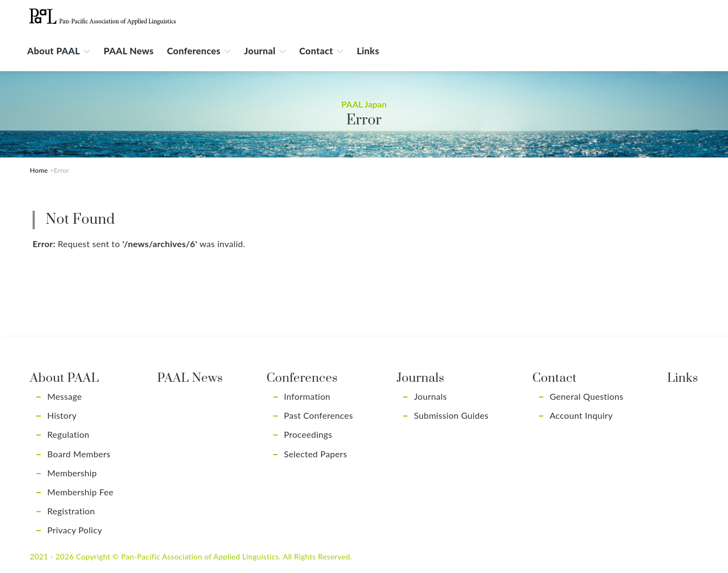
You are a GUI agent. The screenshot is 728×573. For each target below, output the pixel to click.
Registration (71, 511)
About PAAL (54, 51)
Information (307, 396)
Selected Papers (316, 454)
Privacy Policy (75, 530)
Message (65, 396)
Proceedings (308, 434)
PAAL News (129, 51)
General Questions (587, 396)
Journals (430, 396)
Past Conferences (319, 415)
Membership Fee (80, 492)
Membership (72, 473)
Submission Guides (451, 415)
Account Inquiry (581, 415)
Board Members (79, 454)
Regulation (68, 434)
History (62, 415)
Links (368, 51)
